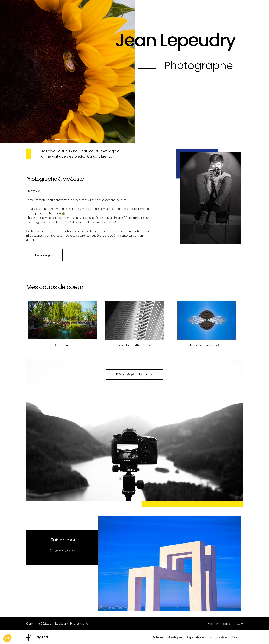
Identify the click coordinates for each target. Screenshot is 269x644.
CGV (240, 624)
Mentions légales (219, 624)
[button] (7, 72)
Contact (238, 637)
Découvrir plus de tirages (134, 374)
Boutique (175, 637)
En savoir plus (44, 255)
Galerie (157, 637)
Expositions (196, 637)
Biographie (218, 637)
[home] (37, 637)
